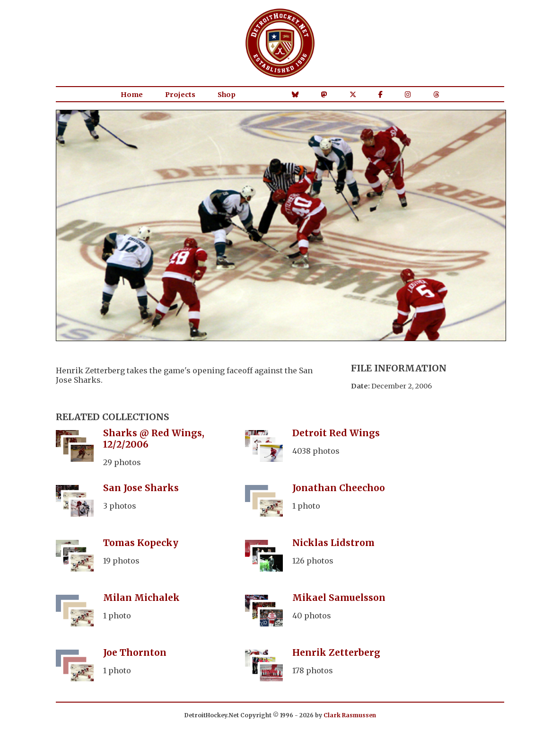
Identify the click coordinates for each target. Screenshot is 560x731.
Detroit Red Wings (336, 433)
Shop (227, 95)
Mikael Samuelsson (339, 598)
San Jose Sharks (141, 488)
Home (132, 95)
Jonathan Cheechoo (339, 488)
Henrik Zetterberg (336, 652)
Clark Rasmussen (350, 715)
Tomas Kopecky (141, 543)
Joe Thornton (135, 652)
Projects (180, 95)
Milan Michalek (141, 598)
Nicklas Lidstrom (333, 543)
